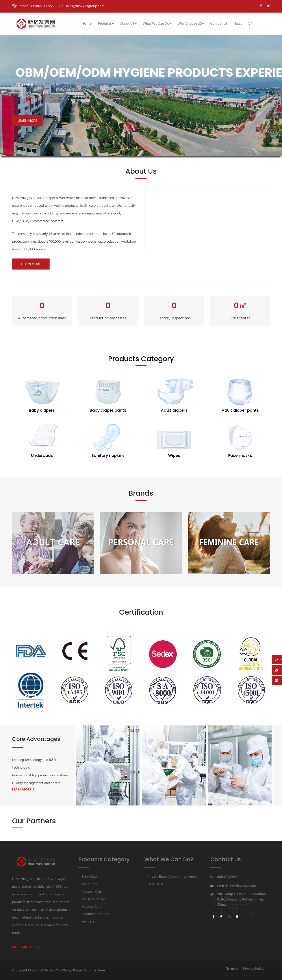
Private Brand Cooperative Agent (172, 877)
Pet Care (88, 922)
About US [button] (128, 24)
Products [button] (106, 24)
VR (250, 24)
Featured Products (95, 914)
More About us (26, 947)
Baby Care (89, 877)
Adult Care (89, 884)
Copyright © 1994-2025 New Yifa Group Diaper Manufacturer (59, 970)
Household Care (93, 899)
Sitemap (232, 969)
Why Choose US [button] (191, 24)
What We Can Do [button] (157, 24)
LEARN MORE (27, 121)
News (238, 24)
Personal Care (92, 892)
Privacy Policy (254, 969)
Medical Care (91, 907)
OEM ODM (156, 884)
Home (87, 24)
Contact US (219, 24)
